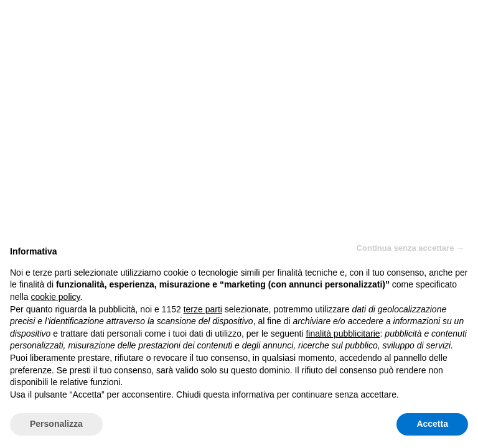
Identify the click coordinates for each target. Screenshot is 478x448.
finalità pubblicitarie (343, 334)
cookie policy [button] (55, 297)
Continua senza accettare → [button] (410, 248)
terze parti (203, 309)
